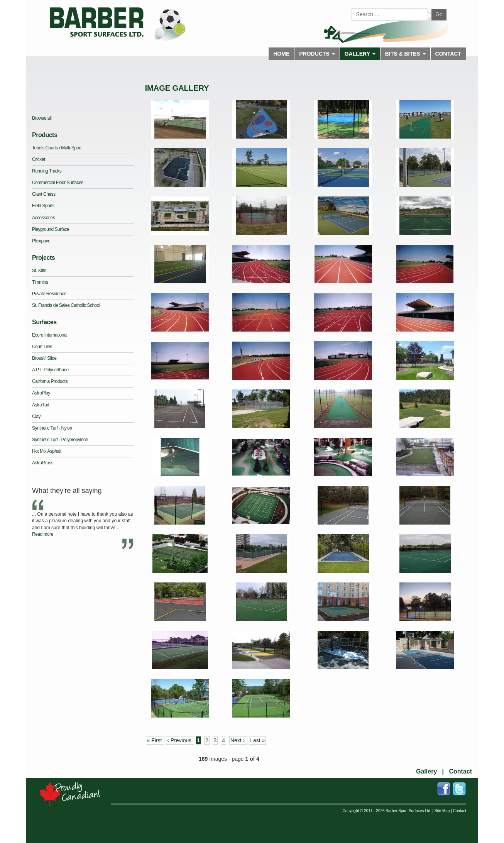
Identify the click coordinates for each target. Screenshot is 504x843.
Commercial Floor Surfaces (58, 183)
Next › (238, 740)
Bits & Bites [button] (405, 54)
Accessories (43, 218)
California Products (50, 381)
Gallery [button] (360, 54)
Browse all (42, 118)
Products (45, 135)
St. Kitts (39, 271)
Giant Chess (44, 194)
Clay (36, 416)
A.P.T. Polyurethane (50, 370)
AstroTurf (41, 405)
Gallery (426, 771)
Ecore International (50, 335)
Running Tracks (47, 171)
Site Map (442, 811)
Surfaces (44, 322)
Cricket (39, 159)
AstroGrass (43, 463)
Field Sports (43, 206)
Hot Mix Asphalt (47, 451)
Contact (448, 54)
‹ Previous (180, 740)
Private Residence (49, 294)
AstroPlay (41, 393)
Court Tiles (42, 347)
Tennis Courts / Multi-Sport (57, 148)
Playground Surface (51, 229)
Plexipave (41, 241)
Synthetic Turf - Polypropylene (60, 440)
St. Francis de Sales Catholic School (66, 305)
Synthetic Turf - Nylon (52, 428)
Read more (43, 534)
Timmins (40, 282)
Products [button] (317, 54)
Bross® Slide (44, 358)
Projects (43, 258)
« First (155, 740)
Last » (257, 740)
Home (281, 54)
